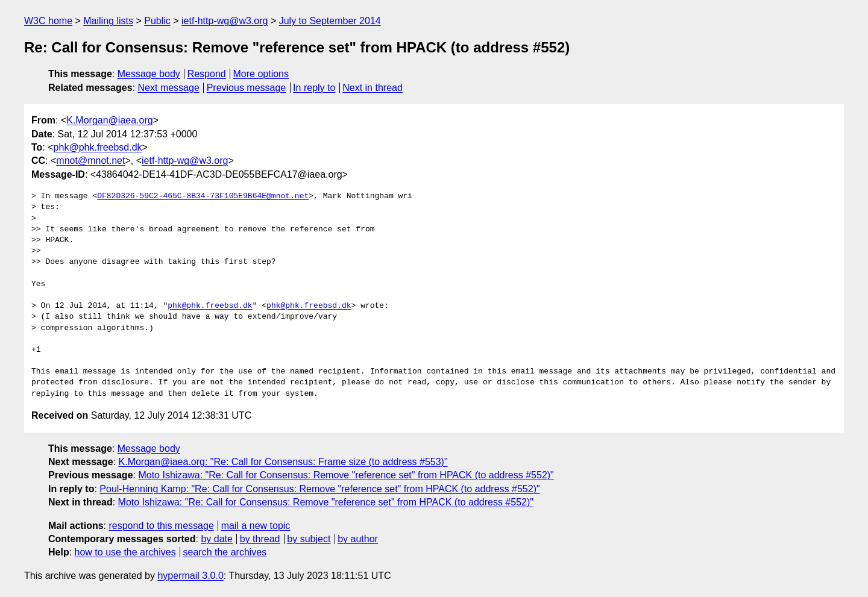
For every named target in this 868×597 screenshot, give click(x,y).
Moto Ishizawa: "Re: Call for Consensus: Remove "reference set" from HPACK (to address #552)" (346, 475)
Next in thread (373, 88)
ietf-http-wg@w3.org (225, 21)
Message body (149, 74)
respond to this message (161, 526)
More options (261, 74)
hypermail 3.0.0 (190, 576)
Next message (169, 88)
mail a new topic (256, 526)
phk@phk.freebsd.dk (98, 147)
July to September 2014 (330, 21)
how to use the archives (125, 552)
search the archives (225, 552)
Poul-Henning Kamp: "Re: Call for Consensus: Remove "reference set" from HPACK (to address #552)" (319, 489)
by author (358, 539)
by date (216, 539)
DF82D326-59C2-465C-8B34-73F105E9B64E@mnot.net (203, 196)
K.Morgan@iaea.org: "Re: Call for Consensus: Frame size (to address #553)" (283, 462)
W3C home (48, 21)
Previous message (247, 88)
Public (157, 21)
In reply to (314, 88)
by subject (309, 539)
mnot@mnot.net (90, 161)
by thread (260, 539)
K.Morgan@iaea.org (109, 120)
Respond (207, 74)
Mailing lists (108, 21)
